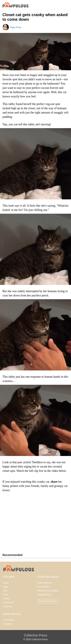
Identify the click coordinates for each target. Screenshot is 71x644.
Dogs (6, 587)
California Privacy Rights (48, 591)
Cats (5, 591)
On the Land (9, 603)
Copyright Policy (44, 595)
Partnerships (9, 620)
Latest (6, 583)
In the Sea (8, 606)
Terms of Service (45, 583)
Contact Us (8, 624)
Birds (5, 595)
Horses (6, 599)
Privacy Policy (43, 587)
